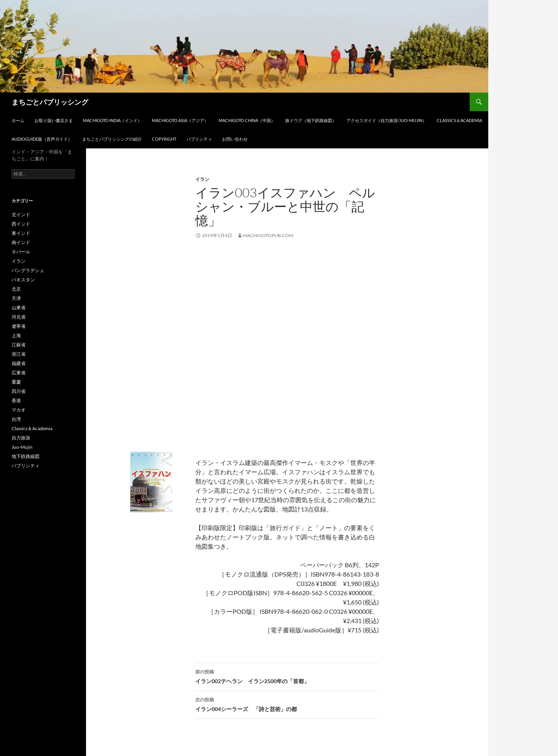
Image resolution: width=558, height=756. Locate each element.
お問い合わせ (235, 139)
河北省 (19, 317)
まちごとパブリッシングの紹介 (112, 139)
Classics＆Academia (459, 120)
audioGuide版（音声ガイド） (42, 139)
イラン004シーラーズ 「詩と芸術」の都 (287, 704)
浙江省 (19, 354)
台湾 (16, 419)
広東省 (19, 373)
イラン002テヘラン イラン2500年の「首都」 (287, 676)
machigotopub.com (268, 235)
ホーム (18, 120)
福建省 (19, 363)
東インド (21, 233)
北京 (16, 289)
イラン (202, 179)
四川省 (19, 391)
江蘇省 (19, 345)
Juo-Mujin (22, 447)
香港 (16, 400)
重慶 (16, 382)
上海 (16, 335)
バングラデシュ (28, 270)
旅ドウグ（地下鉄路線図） (311, 120)
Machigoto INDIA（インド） (112, 120)
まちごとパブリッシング (50, 102)
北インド (21, 214)
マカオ (19, 410)
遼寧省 (19, 326)
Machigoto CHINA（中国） (247, 120)
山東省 (19, 307)
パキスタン (23, 280)
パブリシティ (199, 139)
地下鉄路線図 (26, 456)
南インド (21, 242)
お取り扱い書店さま (54, 120)
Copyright (164, 139)
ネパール (21, 252)
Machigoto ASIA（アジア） (180, 120)
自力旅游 (21, 438)
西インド (21, 224)
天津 (16, 298)
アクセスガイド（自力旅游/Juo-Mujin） (387, 120)
